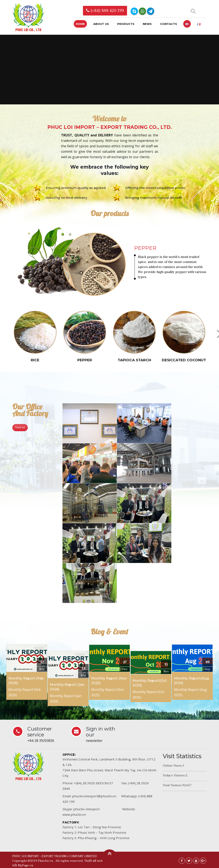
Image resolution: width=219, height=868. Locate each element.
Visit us (20, 428)
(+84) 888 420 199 (105, 11)
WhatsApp (142, 11)
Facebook (182, 861)
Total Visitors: (173, 786)
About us (101, 24)
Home (80, 24)
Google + (203, 861)
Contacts (169, 24)
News (147, 24)
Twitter (189, 861)
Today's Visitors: (174, 776)
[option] (109, 265)
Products (126, 24)
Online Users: (173, 766)
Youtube (196, 861)
